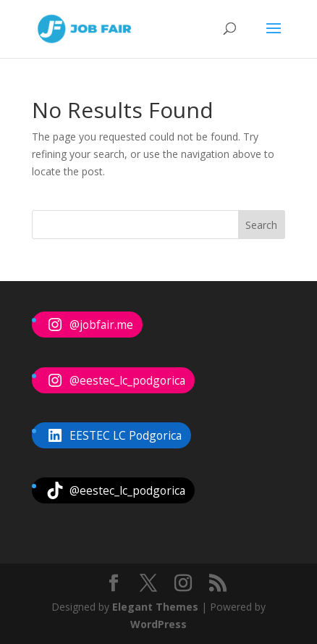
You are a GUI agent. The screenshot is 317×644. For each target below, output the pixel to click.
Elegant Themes (155, 607)
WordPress (158, 624)
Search (261, 225)
